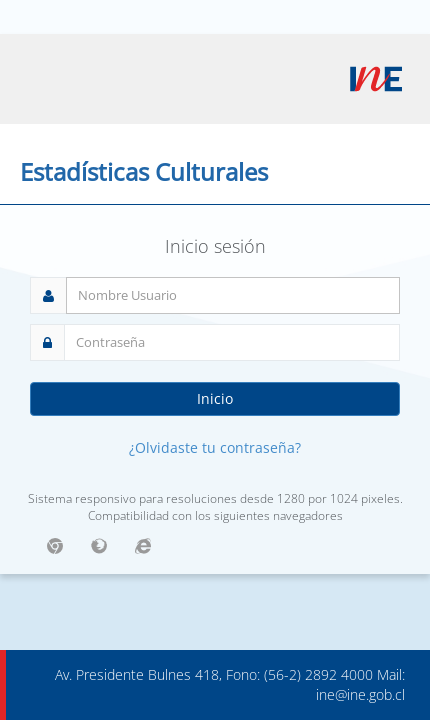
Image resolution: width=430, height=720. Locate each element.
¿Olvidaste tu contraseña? (215, 447)
